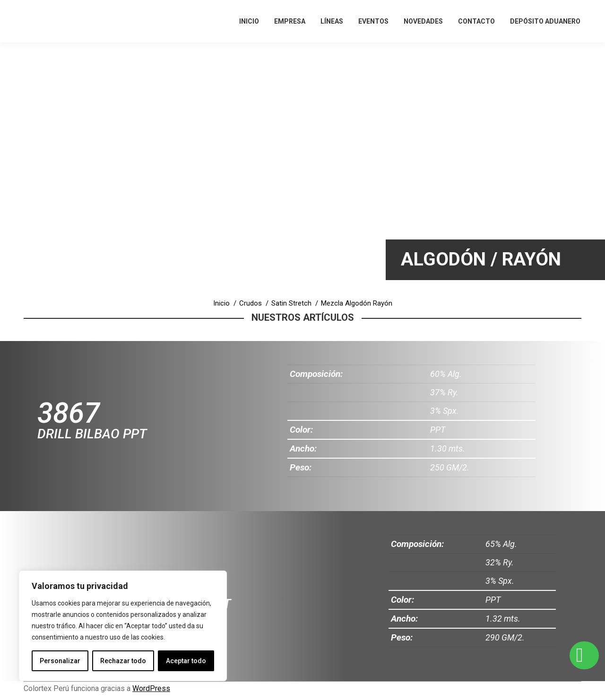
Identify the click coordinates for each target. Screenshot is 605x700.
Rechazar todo (123, 661)
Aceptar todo (186, 661)
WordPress (151, 688)
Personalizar (60, 661)
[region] (123, 626)
